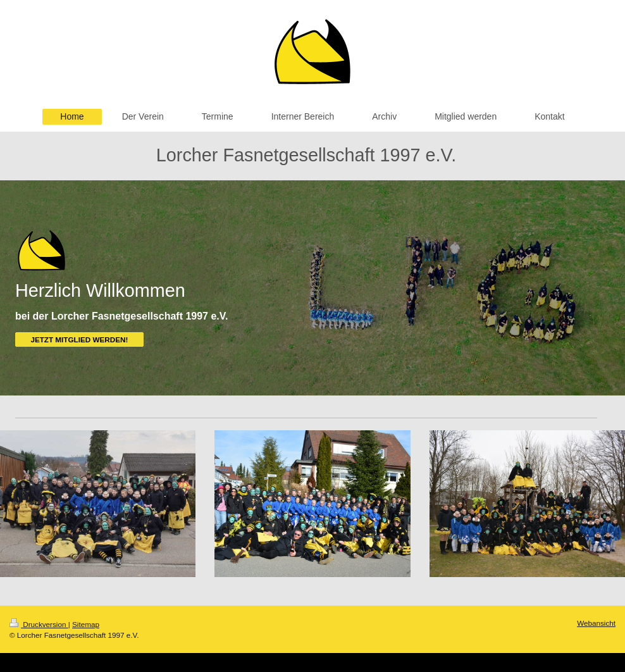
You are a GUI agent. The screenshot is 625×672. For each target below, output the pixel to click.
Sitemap (86, 624)
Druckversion (39, 624)
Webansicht (596, 623)
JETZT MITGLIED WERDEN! (79, 339)
